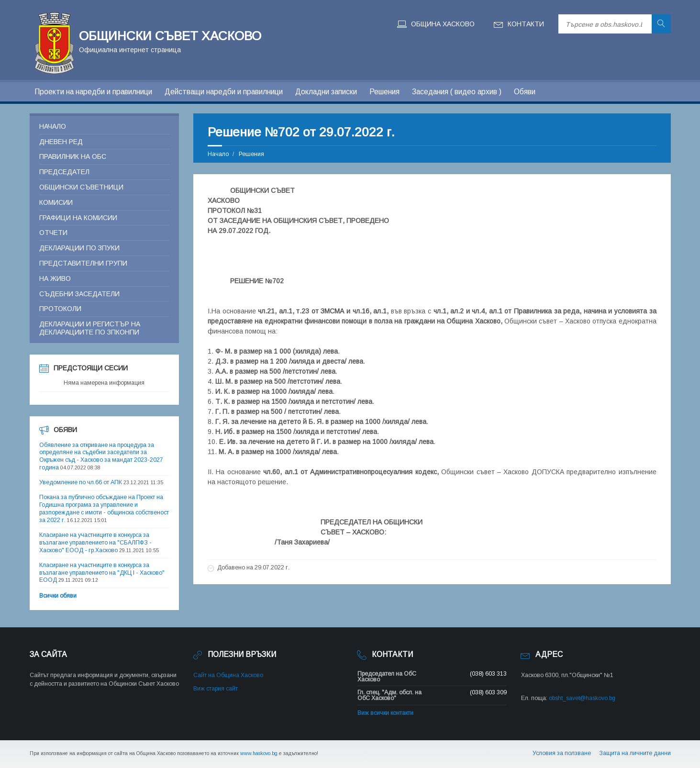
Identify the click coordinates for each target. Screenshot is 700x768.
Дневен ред (61, 142)
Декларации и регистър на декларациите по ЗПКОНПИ (90, 328)
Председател (64, 172)
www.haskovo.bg (259, 753)
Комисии (56, 202)
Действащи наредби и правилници (224, 92)
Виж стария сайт (216, 689)
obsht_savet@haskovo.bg (582, 698)
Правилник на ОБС (73, 156)
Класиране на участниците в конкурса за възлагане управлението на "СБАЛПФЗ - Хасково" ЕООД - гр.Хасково (95, 543)
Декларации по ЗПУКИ (79, 248)
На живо (55, 278)
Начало (218, 154)
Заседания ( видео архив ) (457, 92)
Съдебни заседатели (79, 294)
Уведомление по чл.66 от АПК (81, 482)
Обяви (525, 92)
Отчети (53, 233)
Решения (384, 92)
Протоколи (60, 309)
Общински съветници (81, 187)
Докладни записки (326, 92)
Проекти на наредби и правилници (93, 92)
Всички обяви (58, 596)
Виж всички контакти (385, 713)
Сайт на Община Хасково (228, 675)
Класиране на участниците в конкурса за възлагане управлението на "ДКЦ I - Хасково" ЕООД (102, 573)
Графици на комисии (78, 218)
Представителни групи (83, 263)
